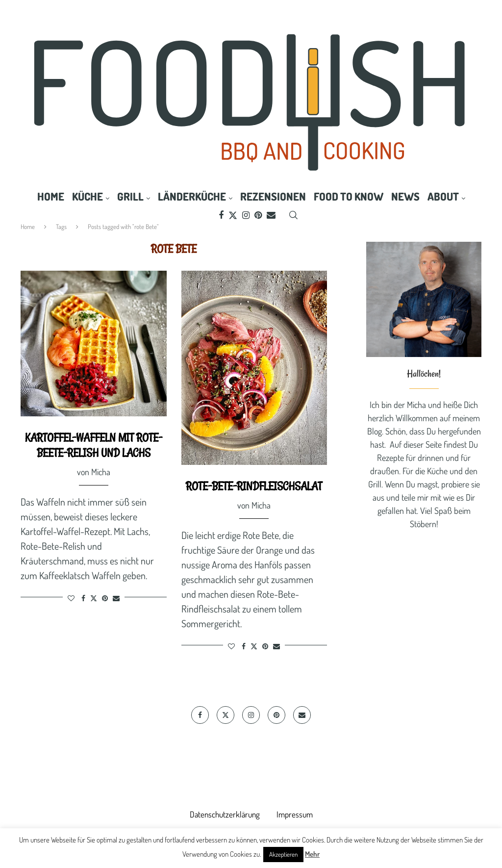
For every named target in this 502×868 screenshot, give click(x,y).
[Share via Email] (116, 598)
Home (51, 196)
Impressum (295, 814)
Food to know (349, 196)
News (405, 196)
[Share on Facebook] (83, 598)
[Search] (293, 215)
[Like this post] (71, 598)
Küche (88, 196)
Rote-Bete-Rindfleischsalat (254, 486)
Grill (130, 196)
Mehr (312, 854)
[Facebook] (221, 215)
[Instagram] (246, 215)
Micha (101, 472)
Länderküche (192, 196)
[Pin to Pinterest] (105, 598)
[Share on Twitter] (94, 598)
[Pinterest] (258, 215)
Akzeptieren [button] (283, 854)
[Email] (271, 215)
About (443, 196)
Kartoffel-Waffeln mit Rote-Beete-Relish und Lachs (94, 445)
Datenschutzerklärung (225, 814)
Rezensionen (273, 196)
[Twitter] (233, 215)
